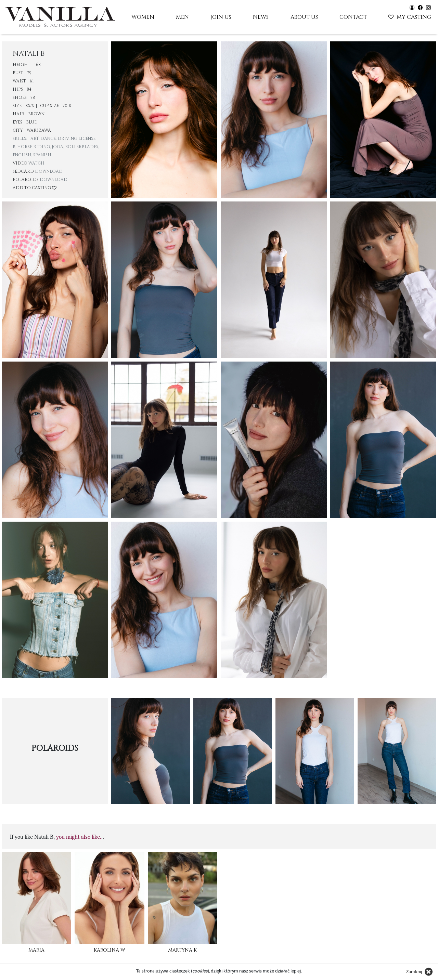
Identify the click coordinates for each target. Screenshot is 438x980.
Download (49, 171)
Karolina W (109, 950)
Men (182, 17)
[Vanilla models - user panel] (412, 7)
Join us (221, 17)
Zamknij (414, 972)
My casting (410, 16)
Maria (36, 950)
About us (304, 17)
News (261, 17)
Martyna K (182, 950)
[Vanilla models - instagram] (428, 7)
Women (143, 17)
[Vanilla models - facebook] (420, 7)
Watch (36, 163)
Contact (353, 17)
